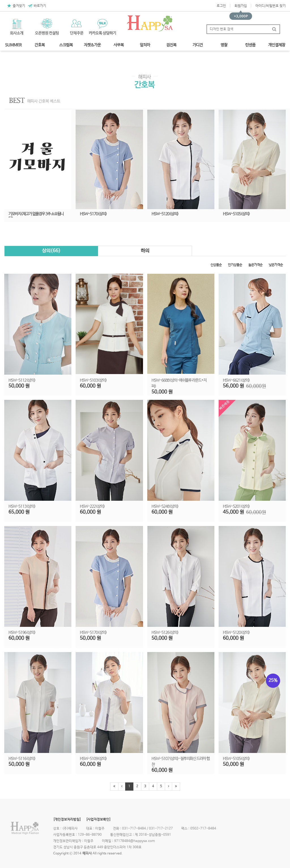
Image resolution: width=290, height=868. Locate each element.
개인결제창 (277, 45)
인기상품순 (235, 265)
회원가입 (241, 6)
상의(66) (51, 251)
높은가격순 (255, 265)
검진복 (171, 45)
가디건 (198, 45)
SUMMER (13, 45)
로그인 (221, 6)
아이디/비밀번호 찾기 (271, 6)
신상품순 (216, 265)
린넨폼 (250, 45)
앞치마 (145, 45)
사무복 (119, 45)
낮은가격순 (276, 265)
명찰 (224, 45)
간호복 (40, 45)
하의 (145, 251)
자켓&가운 (92, 45)
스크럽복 (66, 45)
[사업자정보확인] (98, 820)
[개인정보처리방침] (67, 820)
